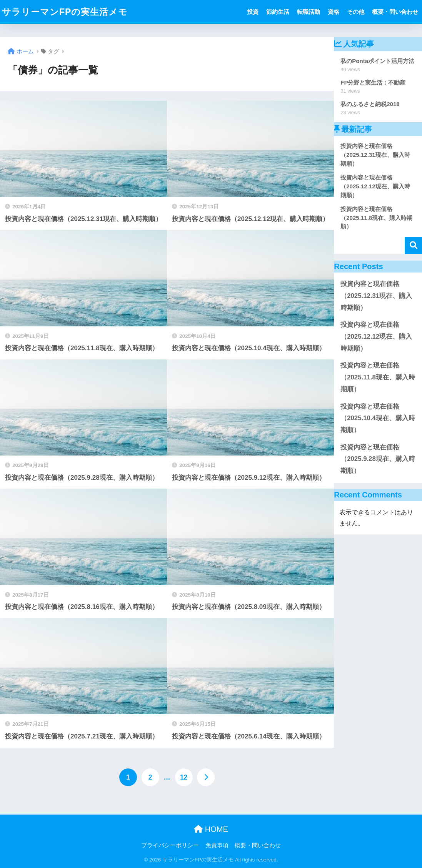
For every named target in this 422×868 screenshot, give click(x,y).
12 (184, 777)
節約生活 (278, 12)
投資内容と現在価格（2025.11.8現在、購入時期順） (378, 377)
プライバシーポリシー (170, 845)
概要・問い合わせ (395, 12)
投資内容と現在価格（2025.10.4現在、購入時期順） (378, 418)
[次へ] (206, 777)
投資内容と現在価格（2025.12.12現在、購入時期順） (376, 336)
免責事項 (217, 845)
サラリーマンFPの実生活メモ (65, 12)
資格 (334, 12)
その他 (356, 12)
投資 (253, 12)
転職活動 (309, 12)
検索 (413, 245)
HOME (211, 829)
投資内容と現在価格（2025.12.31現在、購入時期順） (376, 296)
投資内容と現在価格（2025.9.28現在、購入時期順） (378, 459)
